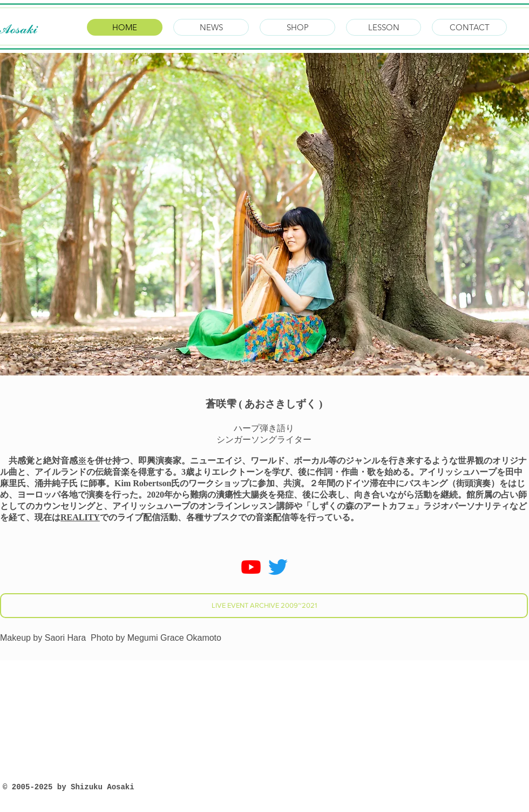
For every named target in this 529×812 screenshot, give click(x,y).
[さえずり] (278, 567)
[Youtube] (251, 567)
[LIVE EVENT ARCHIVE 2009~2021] (264, 606)
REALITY (80, 517)
